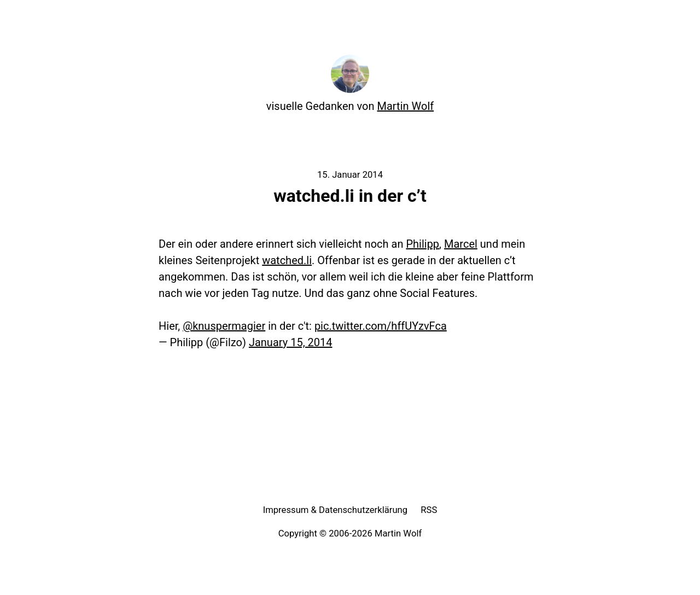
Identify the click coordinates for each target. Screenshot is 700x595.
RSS (429, 510)
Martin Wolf (406, 106)
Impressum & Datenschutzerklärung (336, 510)
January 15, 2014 (291, 342)
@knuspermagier (224, 326)
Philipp (422, 244)
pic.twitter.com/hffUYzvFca (381, 326)
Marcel (461, 244)
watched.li (287, 260)
